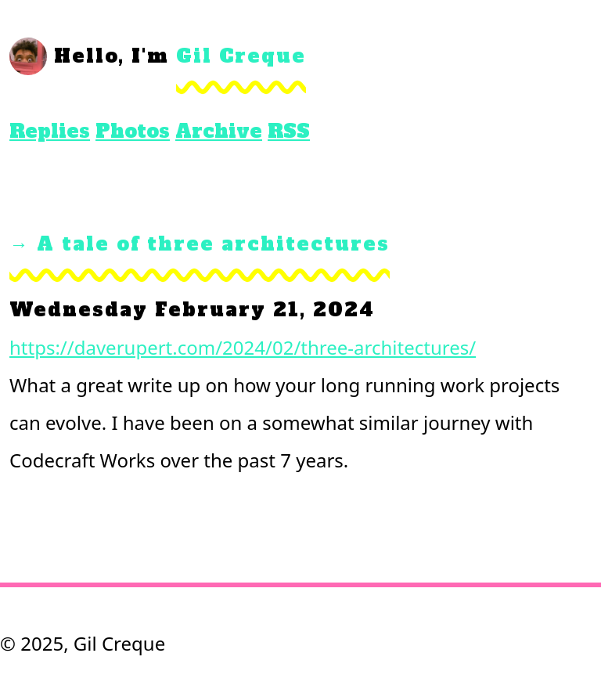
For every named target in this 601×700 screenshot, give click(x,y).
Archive (219, 131)
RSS (289, 131)
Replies (50, 131)
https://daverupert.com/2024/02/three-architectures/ (243, 347)
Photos (133, 131)
